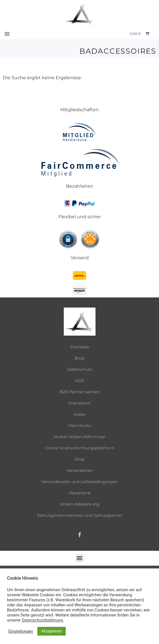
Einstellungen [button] (21, 631)
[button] (7, 34)
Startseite (79, 347)
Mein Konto (80, 425)
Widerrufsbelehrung (80, 504)
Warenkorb (80, 493)
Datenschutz (80, 369)
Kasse (79, 414)
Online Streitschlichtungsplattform (80, 448)
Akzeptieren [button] (52, 631)
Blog (79, 358)
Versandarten (80, 470)
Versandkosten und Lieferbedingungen (80, 482)
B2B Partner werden (80, 392)
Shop (79, 459)
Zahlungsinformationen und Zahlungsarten (80, 515)
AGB (79, 381)
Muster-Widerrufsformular (80, 437)
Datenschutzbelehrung (42, 620)
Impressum (79, 403)
